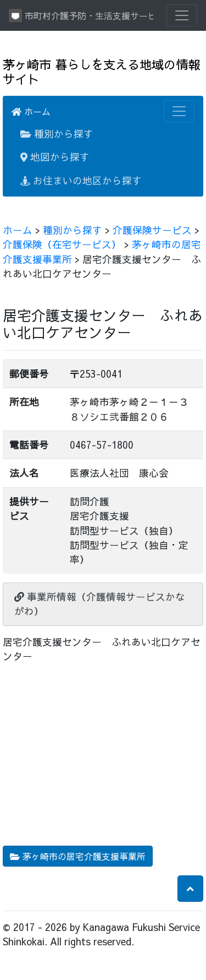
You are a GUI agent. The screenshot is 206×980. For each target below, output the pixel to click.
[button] (190, 889)
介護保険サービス (152, 230)
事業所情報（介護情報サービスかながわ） (100, 604)
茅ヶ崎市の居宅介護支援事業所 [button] (78, 856)
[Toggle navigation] (182, 15)
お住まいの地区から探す (81, 180)
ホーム (31, 111)
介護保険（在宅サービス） (62, 244)
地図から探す (55, 157)
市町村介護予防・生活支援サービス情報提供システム (81, 15)
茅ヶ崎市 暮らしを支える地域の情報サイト (101, 72)
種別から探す (57, 134)
